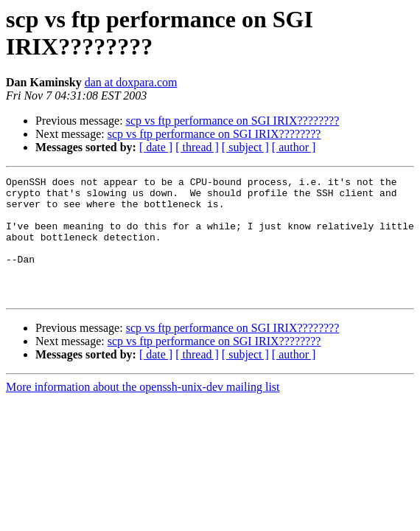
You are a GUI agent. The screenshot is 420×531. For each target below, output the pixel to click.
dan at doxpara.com (131, 82)
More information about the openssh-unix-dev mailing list (143, 411)
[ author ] (294, 147)
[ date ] (156, 147)
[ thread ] (197, 147)
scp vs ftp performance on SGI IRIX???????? (233, 121)
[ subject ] (245, 147)
